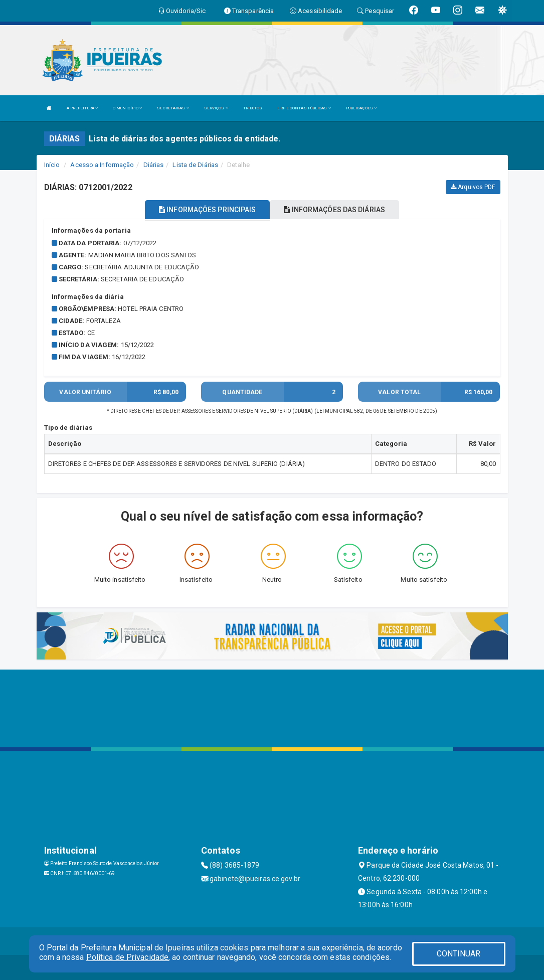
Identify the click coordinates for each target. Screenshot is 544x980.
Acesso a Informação (102, 165)
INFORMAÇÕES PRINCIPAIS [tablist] (207, 210)
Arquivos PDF (473, 187)
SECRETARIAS (173, 108)
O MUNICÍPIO (127, 108)
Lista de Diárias (195, 165)
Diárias (154, 165)
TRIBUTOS (253, 108)
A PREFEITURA (82, 108)
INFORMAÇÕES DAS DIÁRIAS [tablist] (334, 210)
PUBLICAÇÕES (361, 108)
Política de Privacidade (127, 957)
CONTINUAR (459, 954)
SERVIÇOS (216, 108)
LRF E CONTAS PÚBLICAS (304, 108)
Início (52, 165)
